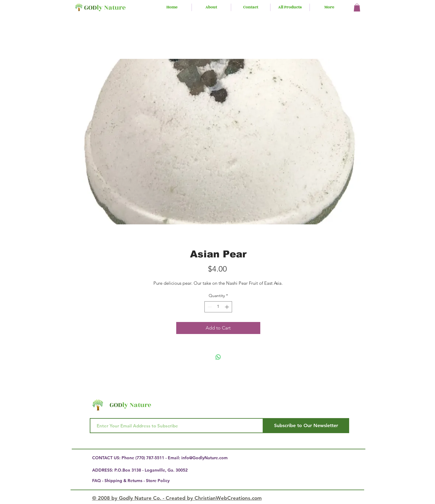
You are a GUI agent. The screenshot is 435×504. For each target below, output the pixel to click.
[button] (357, 8)
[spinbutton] (218, 307)
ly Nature (111, 8)
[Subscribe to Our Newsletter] (306, 426)
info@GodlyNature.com (204, 458)
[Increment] (227, 307)
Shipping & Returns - (125, 481)
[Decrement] (209, 307)
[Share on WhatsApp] (218, 357)
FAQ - (98, 481)
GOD (90, 8)
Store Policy (158, 481)
